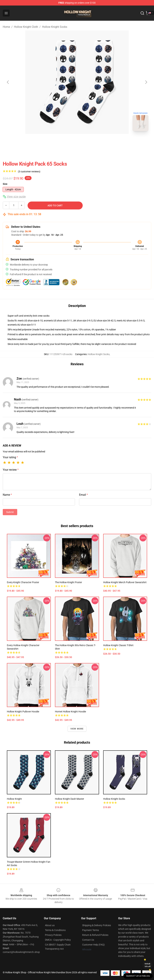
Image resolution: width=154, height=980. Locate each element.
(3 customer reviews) (29, 171)
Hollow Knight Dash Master (70, 799)
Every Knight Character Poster (23, 582)
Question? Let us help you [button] (138, 976)
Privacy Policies (53, 935)
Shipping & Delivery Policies (97, 925)
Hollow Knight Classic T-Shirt (118, 645)
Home (6, 27)
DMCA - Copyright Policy (58, 940)
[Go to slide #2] (86, 141)
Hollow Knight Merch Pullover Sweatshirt (125, 582)
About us (50, 925)
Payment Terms (91, 930)
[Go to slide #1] (68, 141)
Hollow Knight (14, 799)
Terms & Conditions (55, 930)
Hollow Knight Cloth (26, 27)
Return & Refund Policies (95, 935)
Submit (10, 512)
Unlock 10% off (148, 965)
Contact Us (88, 940)
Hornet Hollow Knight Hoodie (70, 712)
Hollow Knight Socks (55, 27)
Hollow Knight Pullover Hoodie (23, 712)
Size (5, 184)
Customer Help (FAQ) (93, 945)
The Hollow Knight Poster (68, 582)
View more (77, 729)
